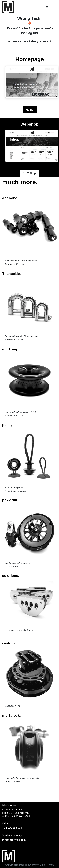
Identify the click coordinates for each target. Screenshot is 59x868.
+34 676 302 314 (12, 828)
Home (30, 110)
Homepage (30, 59)
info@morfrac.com (14, 840)
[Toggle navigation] (53, 7)
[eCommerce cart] (47, 7)
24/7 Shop (29, 173)
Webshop (29, 124)
